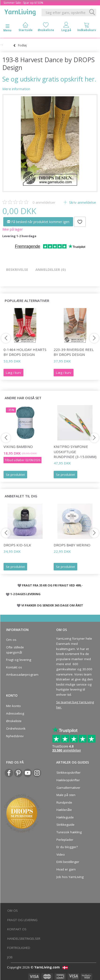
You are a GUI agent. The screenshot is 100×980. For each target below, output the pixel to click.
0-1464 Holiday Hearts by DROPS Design (25, 352)
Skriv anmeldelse (82, 202)
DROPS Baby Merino (72, 545)
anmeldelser (44, 202)
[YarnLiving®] (20, 12)
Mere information (16, 89)
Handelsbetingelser (24, 939)
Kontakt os (14, 667)
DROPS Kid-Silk (17, 545)
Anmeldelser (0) (51, 269)
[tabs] (87, 28)
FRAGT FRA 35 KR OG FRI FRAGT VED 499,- (52, 585)
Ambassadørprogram (22, 675)
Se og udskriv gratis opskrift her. (49, 79)
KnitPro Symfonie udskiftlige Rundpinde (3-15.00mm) (75, 452)
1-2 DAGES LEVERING (25, 594)
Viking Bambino (18, 447)
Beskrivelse (17, 269)
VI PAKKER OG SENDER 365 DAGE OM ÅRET (52, 605)
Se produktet (15, 475)
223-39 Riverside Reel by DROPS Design (74, 352)
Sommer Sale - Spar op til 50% (23, 3)
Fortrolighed (19, 948)
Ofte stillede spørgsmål (15, 650)
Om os (11, 640)
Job (10, 957)
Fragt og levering (19, 660)
